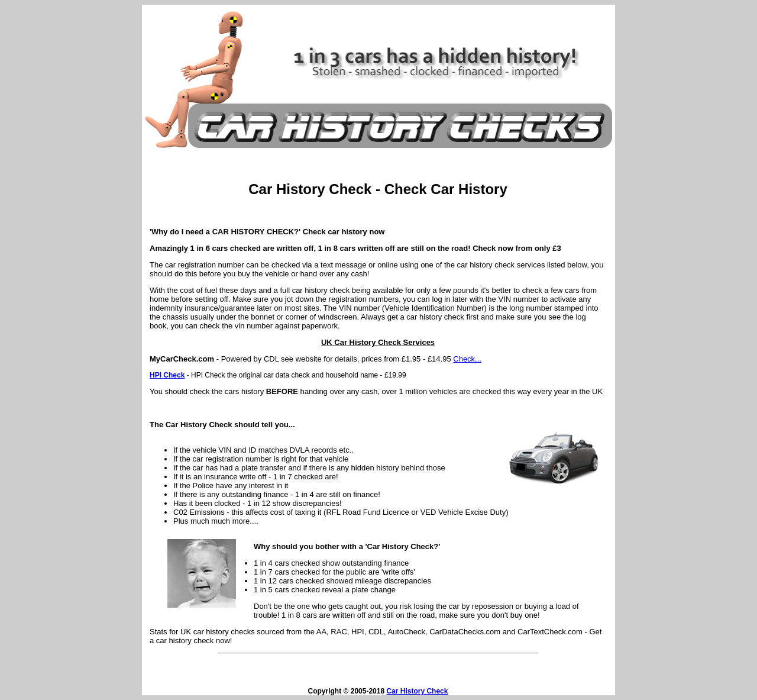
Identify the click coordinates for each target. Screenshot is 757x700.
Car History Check (417, 691)
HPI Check (167, 375)
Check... (467, 359)
